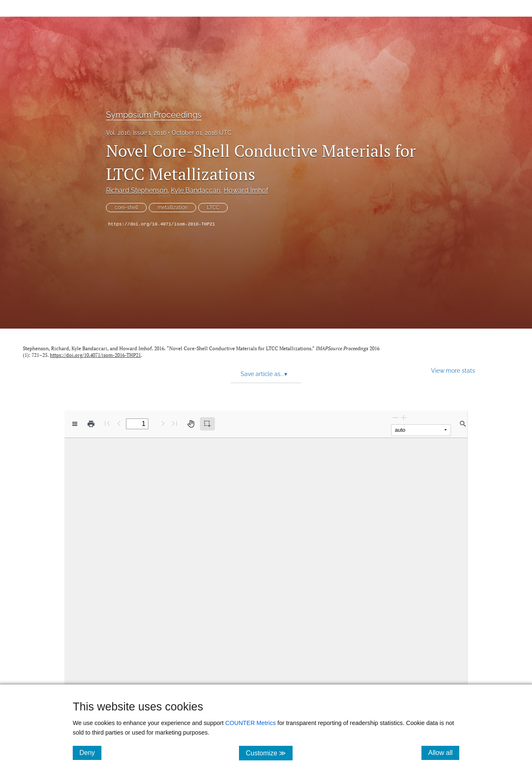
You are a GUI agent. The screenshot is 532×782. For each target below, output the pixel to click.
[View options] (75, 424)
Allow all (444, 752)
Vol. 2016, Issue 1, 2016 (136, 133)
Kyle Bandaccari (196, 190)
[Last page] (175, 423)
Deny (90, 752)
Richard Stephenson (137, 190)
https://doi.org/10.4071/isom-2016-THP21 (161, 224)
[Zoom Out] (395, 417)
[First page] (107, 423)
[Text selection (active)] (207, 424)
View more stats (453, 370)
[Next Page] (163, 423)
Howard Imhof (246, 190)
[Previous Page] (119, 423)
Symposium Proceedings (154, 115)
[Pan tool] (191, 424)
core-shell (126, 208)
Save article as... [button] (264, 374)
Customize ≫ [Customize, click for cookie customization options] (269, 753)
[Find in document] (463, 424)
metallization (172, 208)
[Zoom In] (404, 417)
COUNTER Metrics (251, 723)
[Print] (91, 424)
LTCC (213, 208)
